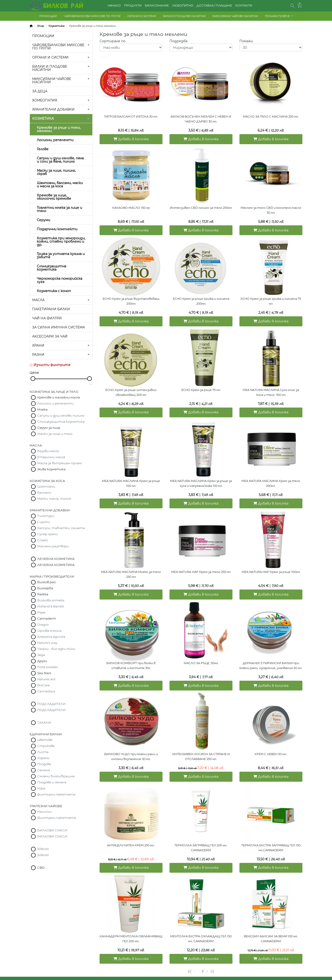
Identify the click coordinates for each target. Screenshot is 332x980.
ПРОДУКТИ (133, 5)
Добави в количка (131, 138)
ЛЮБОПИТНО (183, 5)
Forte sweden (48, 667)
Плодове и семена (52, 782)
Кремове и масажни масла (59, 397)
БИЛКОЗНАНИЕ (157, 5)
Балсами (44, 492)
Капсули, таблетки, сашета (61, 528)
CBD (41, 868)
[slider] (33, 379)
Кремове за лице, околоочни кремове (54, 197)
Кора (41, 788)
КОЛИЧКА (201, 960)
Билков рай (47, 582)
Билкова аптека (51, 600)
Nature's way (47, 643)
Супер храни (48, 534)
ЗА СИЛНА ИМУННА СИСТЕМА (59, 327)
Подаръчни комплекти (57, 229)
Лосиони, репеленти (55, 140)
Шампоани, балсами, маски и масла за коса (60, 185)
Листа (43, 752)
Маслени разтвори (53, 546)
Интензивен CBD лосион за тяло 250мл (201, 205)
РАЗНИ (38, 355)
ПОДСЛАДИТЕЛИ (51, 704)
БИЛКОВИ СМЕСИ (52, 830)
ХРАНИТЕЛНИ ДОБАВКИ (53, 109)
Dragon (43, 624)
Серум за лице (49, 428)
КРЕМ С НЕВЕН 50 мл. (271, 739)
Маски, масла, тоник (54, 499)
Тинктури (46, 516)
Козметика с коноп (54, 291)
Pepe (41, 612)
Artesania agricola (51, 637)
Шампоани (46, 486)
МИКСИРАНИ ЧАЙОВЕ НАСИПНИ (235, 16)
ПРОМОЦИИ (48, 16)
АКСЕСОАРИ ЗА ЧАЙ (50, 336)
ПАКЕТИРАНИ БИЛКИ (51, 309)
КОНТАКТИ (244, 5)
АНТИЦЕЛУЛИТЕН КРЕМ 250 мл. (131, 828)
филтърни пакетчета (56, 794)
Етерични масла (51, 457)
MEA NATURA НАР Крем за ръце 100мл (271, 561)
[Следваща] (207, 949)
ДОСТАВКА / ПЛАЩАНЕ (214, 5)
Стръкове (46, 746)
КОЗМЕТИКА (43, 119)
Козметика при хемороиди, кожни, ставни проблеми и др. (61, 241)
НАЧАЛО (114, 5)
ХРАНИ (38, 345)
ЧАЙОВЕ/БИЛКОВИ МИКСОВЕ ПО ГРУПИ (92, 16)
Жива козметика (51, 469)
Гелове (43, 149)
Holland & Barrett (51, 606)
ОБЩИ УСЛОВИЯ (61, 960)
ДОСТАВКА (131, 960)
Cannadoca (46, 691)
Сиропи (44, 522)
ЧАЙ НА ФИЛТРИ (47, 318)
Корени (43, 758)
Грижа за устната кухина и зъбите (61, 255)
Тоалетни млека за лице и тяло (59, 209)
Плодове (44, 764)
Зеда (41, 655)
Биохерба (45, 588)
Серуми (43, 220)
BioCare (43, 685)
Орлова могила (49, 631)
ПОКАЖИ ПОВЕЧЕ (277, 16)
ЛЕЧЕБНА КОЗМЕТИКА (56, 559)
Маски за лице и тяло (55, 434)
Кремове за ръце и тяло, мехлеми (59, 129)
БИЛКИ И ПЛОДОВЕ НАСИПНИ (184, 16)
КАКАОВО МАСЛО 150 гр (131, 205)
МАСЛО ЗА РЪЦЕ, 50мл (201, 650)
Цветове (45, 740)
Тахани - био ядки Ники (56, 649)
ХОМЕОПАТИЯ (45, 100)
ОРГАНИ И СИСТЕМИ (142, 16)
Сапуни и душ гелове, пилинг (61, 415)
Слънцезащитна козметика (52, 268)
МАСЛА (38, 300)
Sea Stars (44, 673)
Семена (44, 770)
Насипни (45, 812)
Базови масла (48, 451)
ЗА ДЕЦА (40, 91)
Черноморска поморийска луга (60, 280)
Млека (42, 409)
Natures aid (46, 679)
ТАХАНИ (44, 722)
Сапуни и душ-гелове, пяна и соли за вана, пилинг (60, 160)
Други (42, 661)
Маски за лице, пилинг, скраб (56, 172)
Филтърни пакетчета (57, 818)
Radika (43, 594)
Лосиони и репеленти (55, 403)
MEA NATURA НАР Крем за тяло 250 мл (201, 561)
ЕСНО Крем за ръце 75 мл (201, 383)
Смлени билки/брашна (56, 776)
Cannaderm (47, 618)
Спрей (43, 540)
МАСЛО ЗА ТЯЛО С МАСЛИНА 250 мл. (271, 117)
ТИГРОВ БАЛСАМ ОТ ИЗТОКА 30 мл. (131, 117)
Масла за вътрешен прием (60, 463)
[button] (292, 6)
